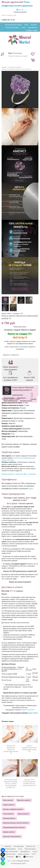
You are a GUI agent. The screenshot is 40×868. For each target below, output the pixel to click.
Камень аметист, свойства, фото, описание (19, 474)
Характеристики (18, 395)
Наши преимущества (11, 401)
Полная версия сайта (18, 863)
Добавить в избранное (11, 355)
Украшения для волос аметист (14, 827)
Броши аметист (23, 814)
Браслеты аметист (24, 800)
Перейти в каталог (28, 710)
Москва (21, 10)
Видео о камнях (24, 854)
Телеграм (10, 857)
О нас (23, 28)
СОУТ (34, 854)
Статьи (35, 851)
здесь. (31, 489)
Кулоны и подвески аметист (13, 809)
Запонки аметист (9, 818)
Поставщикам (19, 846)
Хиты (26, 25)
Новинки (34, 25)
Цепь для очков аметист (12, 836)
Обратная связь (10, 854)
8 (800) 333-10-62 (8, 20)
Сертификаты (33, 28)
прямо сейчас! (33, 713)
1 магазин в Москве (20, 12)
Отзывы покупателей (10, 851)
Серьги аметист (9, 805)
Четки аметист (8, 814)
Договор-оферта (10, 849)
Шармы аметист (9, 832)
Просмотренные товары (13, 25)
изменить (20, 591)
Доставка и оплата (26, 401)
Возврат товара (32, 30)
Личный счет (31, 846)
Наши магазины (30, 849)
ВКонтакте (28, 857)
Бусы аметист (8, 800)
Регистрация (17, 53)
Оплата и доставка (12, 28)
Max (19, 857)
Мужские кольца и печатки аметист (16, 823)
